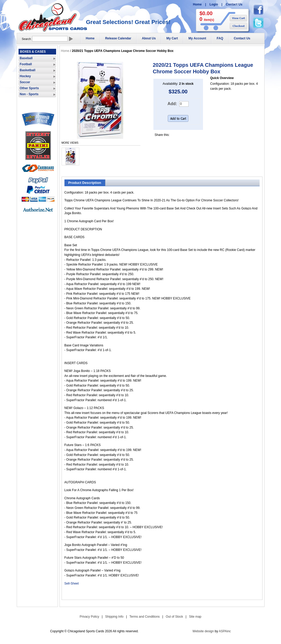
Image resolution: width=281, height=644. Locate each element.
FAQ (220, 38)
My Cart (172, 38)
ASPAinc (225, 631)
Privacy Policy (89, 617)
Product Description (85, 183)
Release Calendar (118, 38)
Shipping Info (114, 617)
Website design (203, 631)
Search (26, 39)
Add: (172, 104)
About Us (149, 38)
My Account (197, 38)
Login (214, 4)
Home (197, 4)
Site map (195, 617)
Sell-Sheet (72, 583)
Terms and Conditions (145, 617)
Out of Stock (174, 617)
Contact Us (234, 4)
